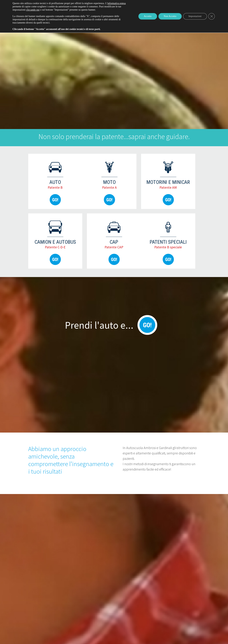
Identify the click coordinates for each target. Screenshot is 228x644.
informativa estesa (117, 3)
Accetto (148, 16)
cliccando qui (33, 10)
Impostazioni (195, 16)
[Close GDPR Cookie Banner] (212, 16)
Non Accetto (170, 16)
